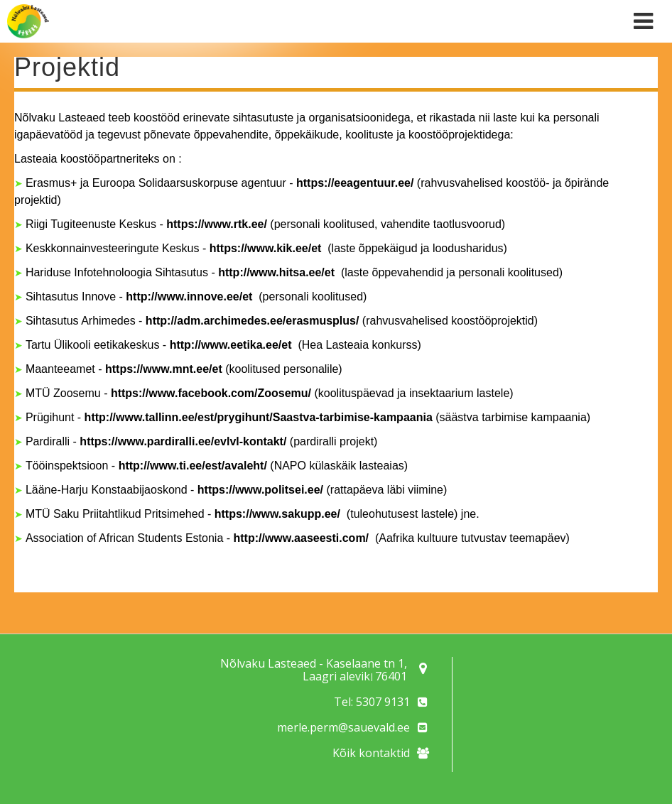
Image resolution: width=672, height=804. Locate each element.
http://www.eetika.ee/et (232, 345)
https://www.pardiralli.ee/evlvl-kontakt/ (183, 441)
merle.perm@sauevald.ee (343, 727)
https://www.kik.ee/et (267, 248)
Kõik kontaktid (371, 753)
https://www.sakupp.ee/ (277, 514)
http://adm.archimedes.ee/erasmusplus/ (253, 321)
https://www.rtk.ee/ (217, 224)
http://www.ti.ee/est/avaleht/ (195, 466)
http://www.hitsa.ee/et (278, 272)
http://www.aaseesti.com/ (302, 538)
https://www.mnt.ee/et (164, 369)
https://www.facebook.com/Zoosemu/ (211, 393)
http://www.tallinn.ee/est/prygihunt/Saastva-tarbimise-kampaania (259, 417)
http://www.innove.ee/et (191, 297)
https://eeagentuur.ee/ (355, 183)
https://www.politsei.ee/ (260, 490)
